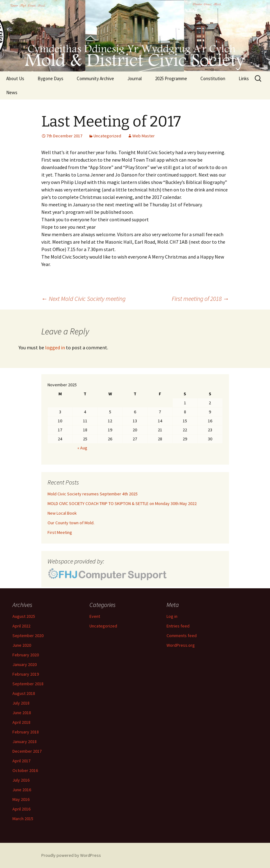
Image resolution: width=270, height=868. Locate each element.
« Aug (82, 448)
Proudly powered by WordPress (71, 855)
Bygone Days (50, 78)
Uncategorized (107, 136)
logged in (55, 347)
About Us (15, 78)
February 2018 (26, 732)
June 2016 (22, 790)
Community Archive (95, 78)
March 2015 (23, 819)
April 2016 (21, 809)
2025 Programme (171, 78)
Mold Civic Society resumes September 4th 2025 (93, 494)
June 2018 (22, 713)
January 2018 (25, 742)
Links (244, 78)
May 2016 (21, 799)
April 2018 (21, 722)
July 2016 (21, 780)
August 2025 (24, 616)
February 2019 (26, 674)
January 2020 (25, 664)
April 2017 (21, 761)
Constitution (213, 78)
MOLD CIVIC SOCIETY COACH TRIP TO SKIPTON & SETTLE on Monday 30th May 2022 (122, 503)
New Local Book (62, 513)
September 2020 (28, 636)
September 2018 (28, 684)
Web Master (144, 136)
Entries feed (178, 626)
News (12, 92)
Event (95, 616)
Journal (135, 78)
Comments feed (182, 636)
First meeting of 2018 (200, 299)
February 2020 (26, 655)
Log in (172, 616)
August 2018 (24, 693)
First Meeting (60, 532)
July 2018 (21, 703)
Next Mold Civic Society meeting (83, 299)
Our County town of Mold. (71, 523)
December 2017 (27, 751)
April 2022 (21, 626)
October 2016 (25, 770)
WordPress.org (181, 645)
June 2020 (22, 645)
